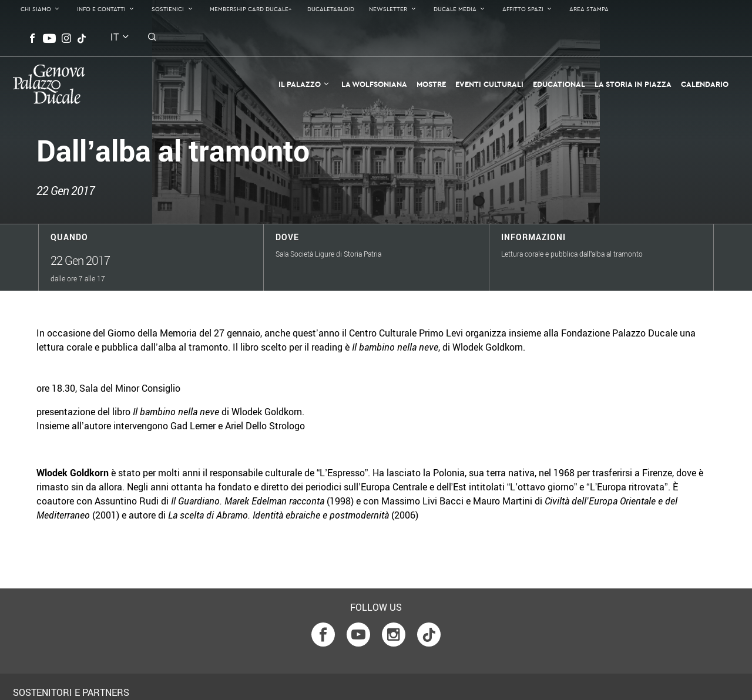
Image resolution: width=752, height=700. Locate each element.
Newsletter (388, 9)
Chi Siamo (36, 9)
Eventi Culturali (489, 84)
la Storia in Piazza (633, 84)
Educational (559, 84)
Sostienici (168, 9)
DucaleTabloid (331, 9)
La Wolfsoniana (374, 84)
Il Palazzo (300, 84)
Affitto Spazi (523, 9)
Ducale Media (455, 9)
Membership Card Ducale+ (251, 9)
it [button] (115, 37)
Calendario (705, 84)
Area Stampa (589, 9)
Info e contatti (101, 9)
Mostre (431, 84)
